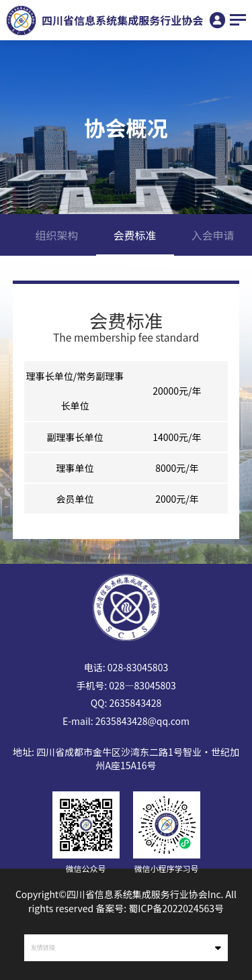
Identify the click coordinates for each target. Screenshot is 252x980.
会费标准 (135, 235)
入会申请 (213, 235)
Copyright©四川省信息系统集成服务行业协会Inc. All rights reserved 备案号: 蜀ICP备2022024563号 (126, 901)
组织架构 (57, 235)
